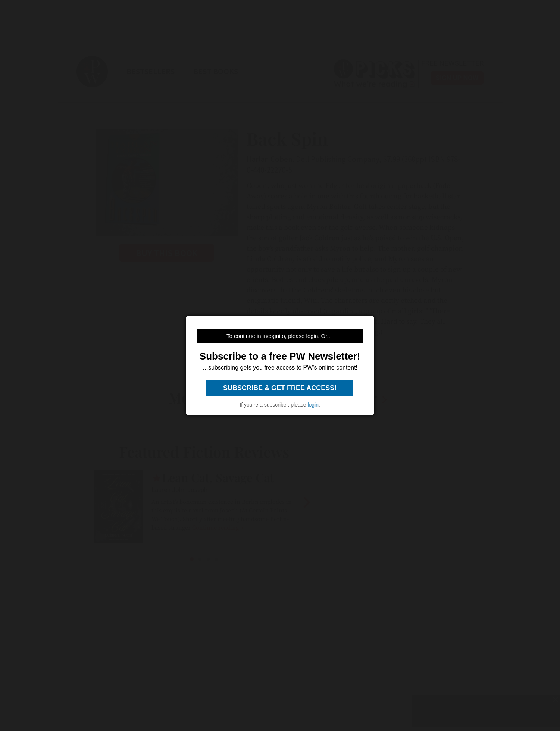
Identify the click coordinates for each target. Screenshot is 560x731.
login (313, 405)
